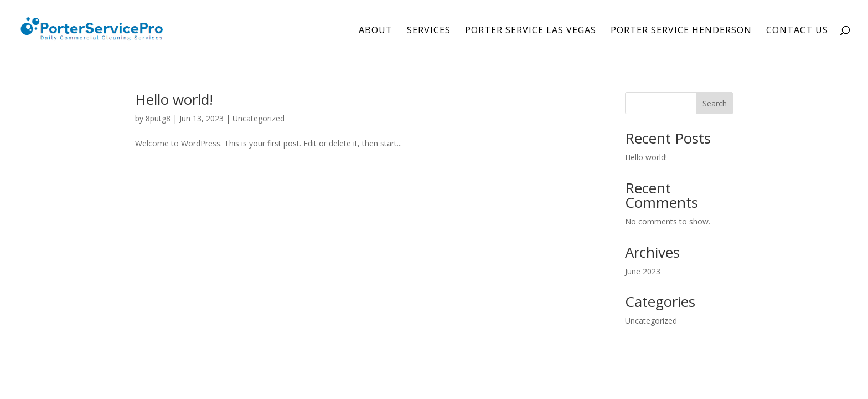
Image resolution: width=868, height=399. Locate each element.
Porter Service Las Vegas (531, 31)
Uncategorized (259, 118)
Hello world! (174, 99)
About (376, 31)
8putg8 (158, 118)
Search (715, 103)
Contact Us (797, 31)
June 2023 (643, 271)
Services (429, 31)
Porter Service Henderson (681, 31)
